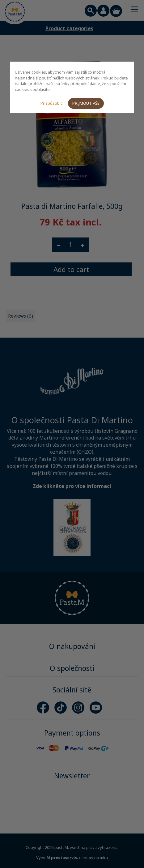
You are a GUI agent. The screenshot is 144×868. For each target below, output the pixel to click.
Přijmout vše (86, 103)
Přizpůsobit (51, 103)
